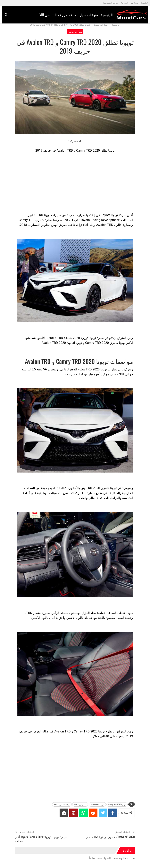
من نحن (135, 3)
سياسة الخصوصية (111, 3)
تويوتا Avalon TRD (97, 804)
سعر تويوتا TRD (80, 804)
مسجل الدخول (111, 858)
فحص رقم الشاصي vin (39, 15)
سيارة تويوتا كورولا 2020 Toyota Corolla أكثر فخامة (41, 839)
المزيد (15, 15)
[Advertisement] (75, 184)
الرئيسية (145, 3)
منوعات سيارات (69, 15)
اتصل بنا (125, 3)
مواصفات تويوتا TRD (62, 804)
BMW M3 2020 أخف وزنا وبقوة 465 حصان (110, 837)
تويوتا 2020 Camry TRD (117, 804)
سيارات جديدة (75, 32)
